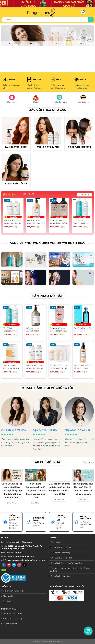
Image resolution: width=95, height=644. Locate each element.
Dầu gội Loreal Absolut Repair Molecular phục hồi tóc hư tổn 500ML (35, 330)
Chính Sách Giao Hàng (60, 553)
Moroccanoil (36, 44)
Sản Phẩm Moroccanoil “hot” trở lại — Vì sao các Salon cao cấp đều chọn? (59, 491)
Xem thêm (89, 462)
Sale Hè (12, 44)
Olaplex (83, 44)
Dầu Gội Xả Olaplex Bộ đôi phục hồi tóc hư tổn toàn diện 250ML (36, 222)
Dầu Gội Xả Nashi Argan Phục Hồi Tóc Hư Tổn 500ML (82, 222)
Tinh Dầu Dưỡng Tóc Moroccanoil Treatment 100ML (83, 330)
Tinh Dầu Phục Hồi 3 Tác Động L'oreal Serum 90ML (83, 367)
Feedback (7, 601)
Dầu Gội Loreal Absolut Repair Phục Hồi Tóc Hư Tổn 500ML (59, 222)
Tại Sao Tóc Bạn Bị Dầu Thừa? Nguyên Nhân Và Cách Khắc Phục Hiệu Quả (12, 489)
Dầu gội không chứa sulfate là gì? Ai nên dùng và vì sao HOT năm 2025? (83, 489)
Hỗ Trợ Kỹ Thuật (10, 624)
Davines (59, 44)
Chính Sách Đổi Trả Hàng (61, 558)
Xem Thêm (12, 500)
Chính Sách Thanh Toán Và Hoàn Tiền (67, 563)
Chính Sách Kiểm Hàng (61, 576)
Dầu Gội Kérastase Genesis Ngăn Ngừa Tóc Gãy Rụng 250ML (59, 330)
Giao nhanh (56, 542)
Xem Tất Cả (84, 195)
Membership (9, 596)
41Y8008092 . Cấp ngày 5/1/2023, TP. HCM (27, 560)
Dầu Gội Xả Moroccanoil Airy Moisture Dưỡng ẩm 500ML (11, 330)
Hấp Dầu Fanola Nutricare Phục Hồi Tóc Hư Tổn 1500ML (13, 222)
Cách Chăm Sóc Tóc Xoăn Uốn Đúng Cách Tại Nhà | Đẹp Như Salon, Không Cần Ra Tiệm (36, 491)
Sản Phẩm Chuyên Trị (12, 619)
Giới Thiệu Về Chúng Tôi (13, 591)
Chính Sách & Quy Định (61, 547)
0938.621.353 (17, 553)
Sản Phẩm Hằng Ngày (13, 613)
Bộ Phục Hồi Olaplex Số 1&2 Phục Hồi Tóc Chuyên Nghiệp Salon (59, 367)
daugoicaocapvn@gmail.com (20, 556)
